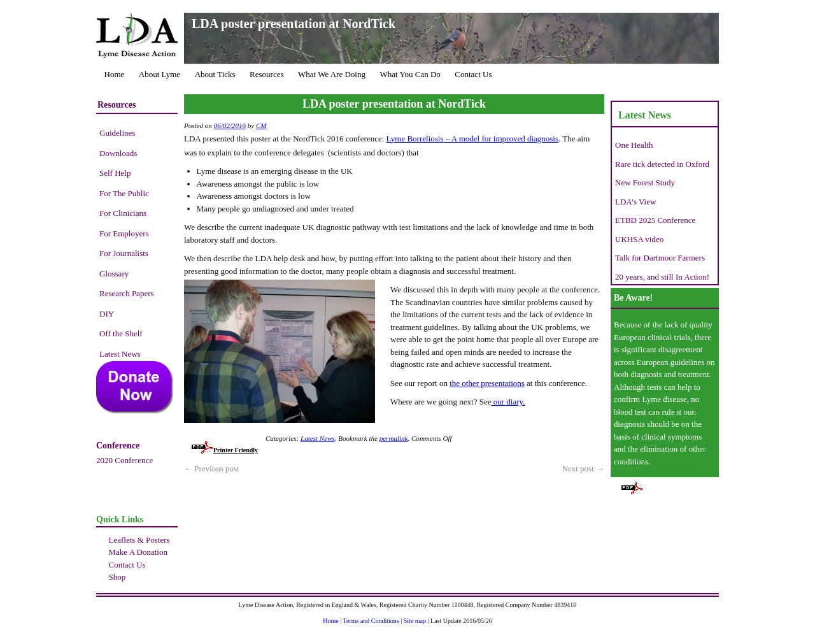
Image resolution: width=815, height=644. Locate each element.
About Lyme (159, 74)
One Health (634, 145)
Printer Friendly (225, 450)
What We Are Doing (332, 74)
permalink (394, 438)
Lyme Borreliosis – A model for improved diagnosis (472, 139)
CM (261, 125)
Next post (583, 469)
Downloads (118, 153)
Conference (118, 446)
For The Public (124, 193)
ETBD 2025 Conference (655, 220)
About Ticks (215, 74)
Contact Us (473, 74)
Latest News (120, 354)
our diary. (508, 402)
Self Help (115, 173)
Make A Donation (138, 552)
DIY (107, 314)
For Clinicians (123, 213)
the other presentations (487, 383)
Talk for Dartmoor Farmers (660, 258)
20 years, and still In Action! (662, 277)
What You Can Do (410, 74)
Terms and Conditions (371, 621)
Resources (266, 74)
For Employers (124, 233)
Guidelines (117, 133)
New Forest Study (645, 182)
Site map (415, 621)
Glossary (114, 274)
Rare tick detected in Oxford (662, 164)
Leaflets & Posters (139, 540)
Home (115, 74)
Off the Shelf (121, 333)
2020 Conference (124, 460)
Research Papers (127, 293)
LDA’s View (635, 202)
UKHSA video (639, 239)
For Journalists (124, 253)
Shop (117, 577)
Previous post (212, 469)
